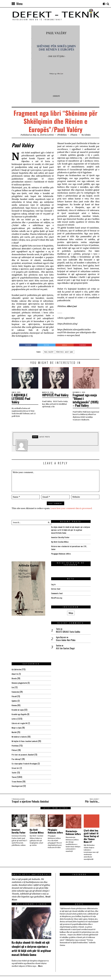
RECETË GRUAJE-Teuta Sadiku (77, 613)
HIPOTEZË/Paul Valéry (52, 397)
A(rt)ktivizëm (17, 627)
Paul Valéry (49, 352)
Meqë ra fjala (17, 685)
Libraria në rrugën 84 (20, 681)
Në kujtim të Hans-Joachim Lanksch (25, 699)
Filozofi (14, 654)
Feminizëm (16, 649)
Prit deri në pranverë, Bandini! (23, 712)
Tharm (75, 135)
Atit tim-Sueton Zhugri (74, 630)
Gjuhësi (14, 658)
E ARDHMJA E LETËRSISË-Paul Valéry (22, 398)
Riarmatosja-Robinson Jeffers (73, 790)
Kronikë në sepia (18, 667)
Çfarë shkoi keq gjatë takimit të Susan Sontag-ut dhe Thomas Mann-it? (91, 794)
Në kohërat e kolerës (19, 694)
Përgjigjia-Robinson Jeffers (70, 554)
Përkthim (63, 135)
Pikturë (14, 708)
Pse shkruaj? (16, 717)
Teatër (14, 730)
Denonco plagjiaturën (19, 641)
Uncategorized (17, 744)
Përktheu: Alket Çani (65, 352)
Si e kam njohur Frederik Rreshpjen (25, 721)
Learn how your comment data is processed (72, 508)
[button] (49, 522)
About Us (15, 632)
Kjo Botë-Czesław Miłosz (69, 542)
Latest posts (45, 437)
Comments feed (66, 591)
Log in (62, 582)
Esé (13, 645)
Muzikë (14, 690)
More (40, 928)
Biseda (14, 636)
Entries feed (64, 586)
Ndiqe (31, 599)
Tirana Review (17, 739)
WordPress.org (65, 595)
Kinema (14, 663)
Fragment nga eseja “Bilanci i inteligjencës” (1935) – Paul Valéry (86, 400)
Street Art (16, 726)
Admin (89, 135)
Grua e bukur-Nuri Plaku (74, 622)
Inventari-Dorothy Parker (69, 537)
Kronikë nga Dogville (19, 672)
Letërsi (50, 135)
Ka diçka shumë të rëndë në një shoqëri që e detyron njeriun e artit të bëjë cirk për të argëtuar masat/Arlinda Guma (80, 530)
